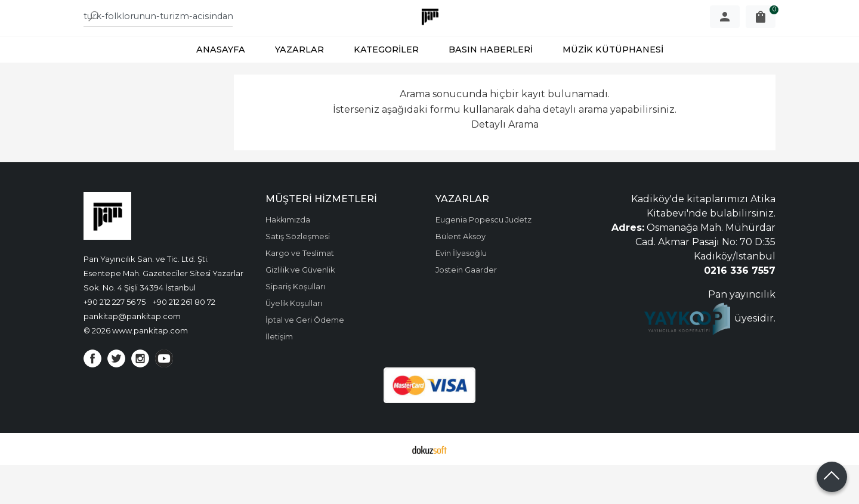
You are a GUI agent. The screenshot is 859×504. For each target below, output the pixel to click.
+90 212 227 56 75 (115, 341)
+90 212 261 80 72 (184, 341)
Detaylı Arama (505, 163)
